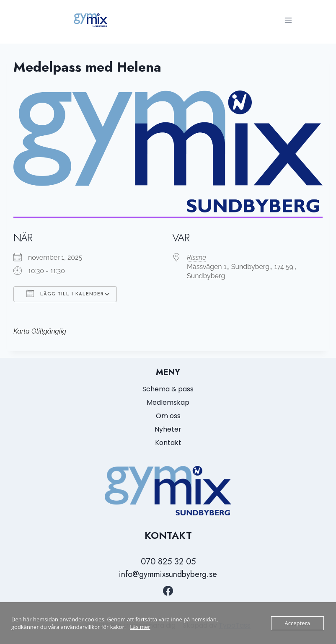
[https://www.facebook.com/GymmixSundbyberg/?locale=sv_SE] (168, 591)
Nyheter (168, 429)
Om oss (168, 416)
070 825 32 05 (168, 562)
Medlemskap (168, 402)
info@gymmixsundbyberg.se (168, 574)
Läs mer (140, 627)
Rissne (196, 257)
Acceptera (297, 623)
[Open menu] (288, 20)
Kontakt (168, 443)
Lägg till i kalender (65, 293)
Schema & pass (168, 389)
